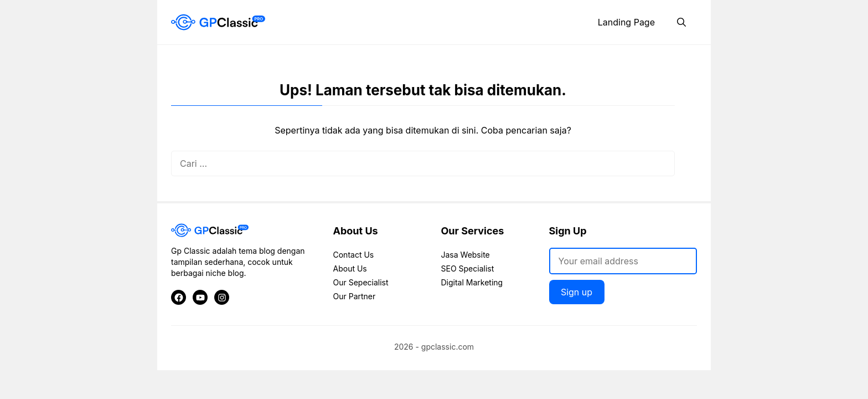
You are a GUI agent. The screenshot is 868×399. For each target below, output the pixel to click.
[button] (681, 22)
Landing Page (626, 22)
